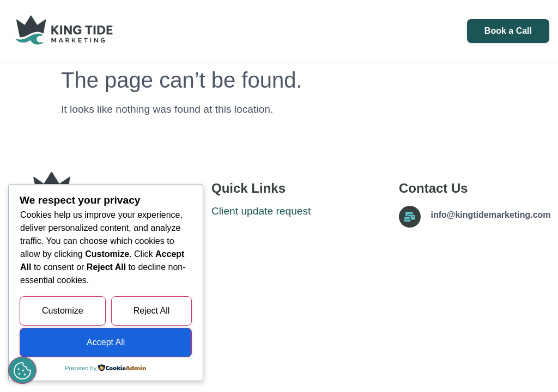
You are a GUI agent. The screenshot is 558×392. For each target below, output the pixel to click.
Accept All (106, 342)
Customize (63, 311)
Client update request (261, 211)
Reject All (152, 311)
